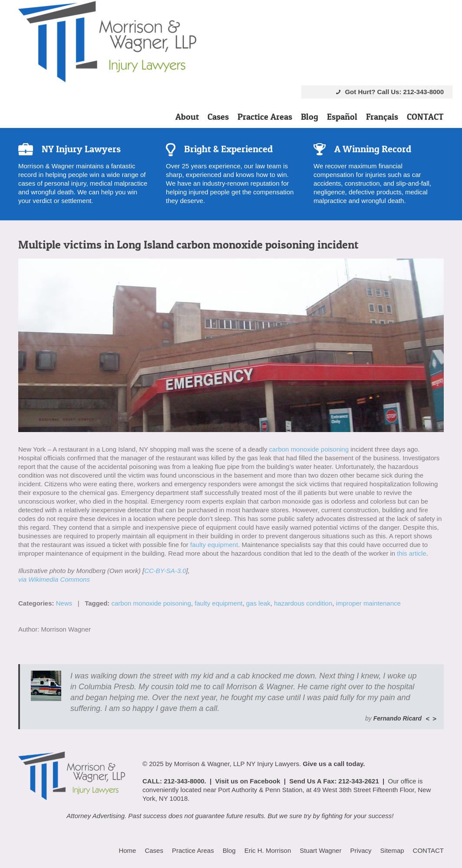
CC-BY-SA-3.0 (165, 571)
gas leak (258, 603)
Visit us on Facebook (248, 781)
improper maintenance (368, 603)
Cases (218, 117)
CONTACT (425, 117)
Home (127, 850)
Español (342, 117)
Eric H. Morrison (268, 850)
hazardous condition (303, 603)
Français (382, 117)
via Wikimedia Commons (54, 579)
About (187, 117)
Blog (310, 117)
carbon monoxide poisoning (309, 449)
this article (412, 553)
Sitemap (392, 850)
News (64, 603)
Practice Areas (265, 117)
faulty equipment (214, 545)
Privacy (361, 850)
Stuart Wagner (320, 850)
